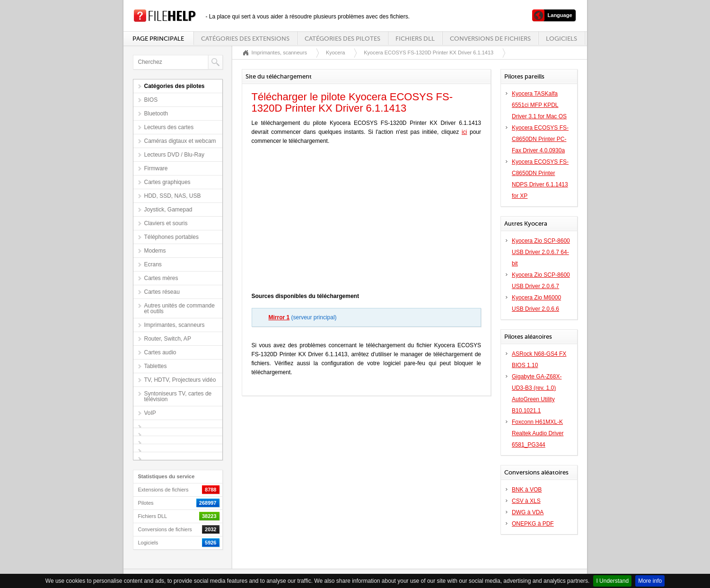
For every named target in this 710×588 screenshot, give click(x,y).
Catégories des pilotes (342, 39)
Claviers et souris (166, 223)
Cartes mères (161, 278)
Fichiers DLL (415, 39)
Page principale (158, 39)
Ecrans (153, 264)
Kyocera (335, 53)
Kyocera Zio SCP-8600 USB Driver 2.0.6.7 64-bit (541, 252)
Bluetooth (156, 114)
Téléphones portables (171, 237)
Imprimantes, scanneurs (175, 325)
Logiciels (561, 39)
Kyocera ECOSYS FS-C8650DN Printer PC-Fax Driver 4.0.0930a (540, 139)
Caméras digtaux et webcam (180, 141)
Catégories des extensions (245, 39)
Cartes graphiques (167, 182)
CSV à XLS (526, 501)
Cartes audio (160, 352)
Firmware (156, 168)
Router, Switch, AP (168, 339)
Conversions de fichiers (490, 39)
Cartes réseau (162, 292)
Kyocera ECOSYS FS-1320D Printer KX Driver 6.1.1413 (429, 53)
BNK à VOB (527, 490)
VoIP (150, 413)
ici (464, 132)
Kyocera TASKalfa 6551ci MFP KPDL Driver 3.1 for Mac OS (539, 105)
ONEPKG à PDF (533, 524)
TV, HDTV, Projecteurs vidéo (180, 380)
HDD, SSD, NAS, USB (173, 196)
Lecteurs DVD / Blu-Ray (174, 155)
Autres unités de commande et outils (180, 308)
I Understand (612, 581)
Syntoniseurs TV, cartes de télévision (178, 396)
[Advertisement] (366, 221)
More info (650, 581)
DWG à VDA (528, 512)
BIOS (151, 100)
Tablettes (156, 366)
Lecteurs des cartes (169, 127)
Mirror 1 (279, 317)
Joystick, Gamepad (168, 210)
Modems (155, 251)
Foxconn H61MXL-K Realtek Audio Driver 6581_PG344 (538, 433)
